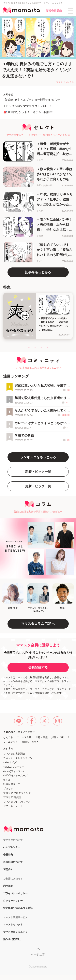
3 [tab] (28, 90)
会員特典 (8, 855)
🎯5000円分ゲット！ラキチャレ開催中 (28, 112)
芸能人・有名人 (30, 742)
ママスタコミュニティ (15, 932)
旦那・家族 (42, 737)
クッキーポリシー (13, 901)
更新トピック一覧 (38, 486)
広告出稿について (13, 862)
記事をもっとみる (38, 272)
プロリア (8, 789)
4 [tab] (37, 90)
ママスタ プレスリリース (17, 802)
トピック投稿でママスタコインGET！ (27, 106)
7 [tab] (62, 90)
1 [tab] (12, 90)
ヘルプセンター (12, 847)
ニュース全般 (24, 737)
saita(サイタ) (10, 762)
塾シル (7, 780)
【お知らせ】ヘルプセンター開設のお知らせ (32, 100)
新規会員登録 (54, 11)
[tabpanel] (38, 51)
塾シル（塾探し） (13, 939)
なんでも (8, 737)
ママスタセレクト (13, 925)
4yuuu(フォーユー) (13, 771)
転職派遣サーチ (12, 784)
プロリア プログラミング (17, 793)
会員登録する (38, 667)
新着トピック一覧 (38, 472)
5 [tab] (45, 90)
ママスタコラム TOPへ (38, 624)
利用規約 (8, 886)
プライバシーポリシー (15, 894)
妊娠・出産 (58, 737)
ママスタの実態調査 (14, 754)
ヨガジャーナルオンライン (18, 758)
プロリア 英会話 (12, 797)
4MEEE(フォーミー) (14, 767)
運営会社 (8, 869)
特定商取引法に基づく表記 (18, 908)
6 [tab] (53, 90)
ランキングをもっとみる (38, 457)
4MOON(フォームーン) (16, 776)
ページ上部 (38, 954)
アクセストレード (13, 806)
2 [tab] (20, 90)
